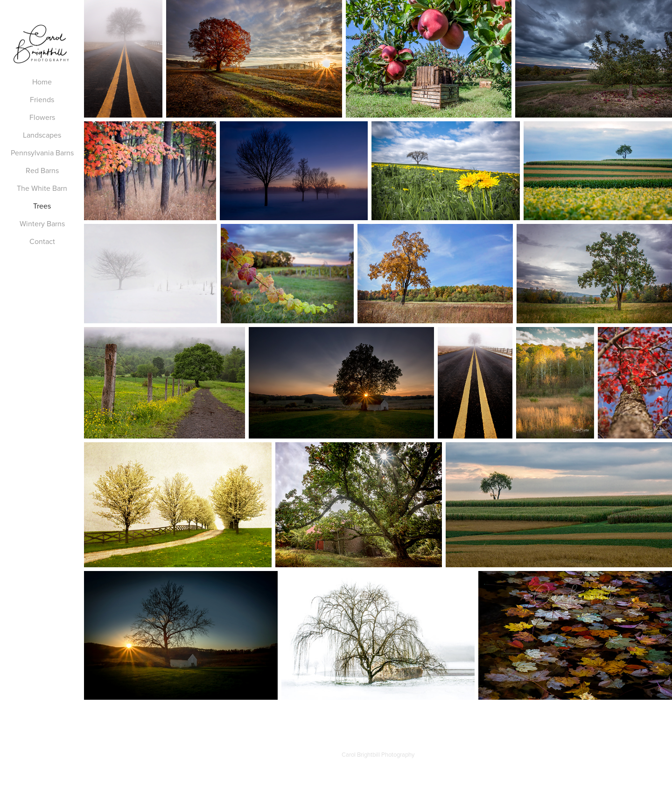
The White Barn (42, 188)
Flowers (42, 117)
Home (42, 82)
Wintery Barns (42, 223)
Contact (42, 241)
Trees (42, 206)
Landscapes (42, 135)
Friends (42, 99)
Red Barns (42, 170)
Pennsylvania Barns (42, 153)
